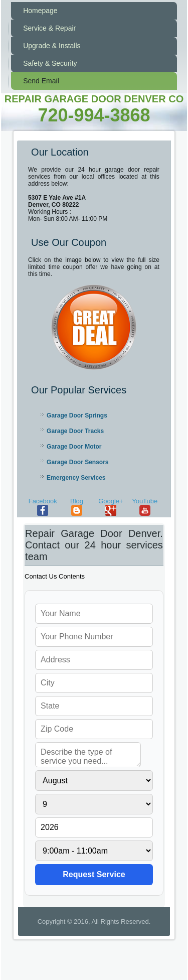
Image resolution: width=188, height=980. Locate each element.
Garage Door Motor (74, 447)
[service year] (94, 827)
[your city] (94, 683)
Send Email (41, 81)
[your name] (94, 614)
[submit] (94, 875)
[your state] (94, 706)
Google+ (111, 507)
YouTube (145, 507)
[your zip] (94, 729)
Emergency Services (76, 478)
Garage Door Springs (77, 415)
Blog (77, 507)
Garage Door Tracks (75, 431)
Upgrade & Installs (52, 46)
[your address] (94, 660)
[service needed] (88, 755)
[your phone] (94, 637)
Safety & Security (50, 63)
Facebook (43, 507)
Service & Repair (49, 28)
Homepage (40, 11)
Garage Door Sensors (77, 462)
